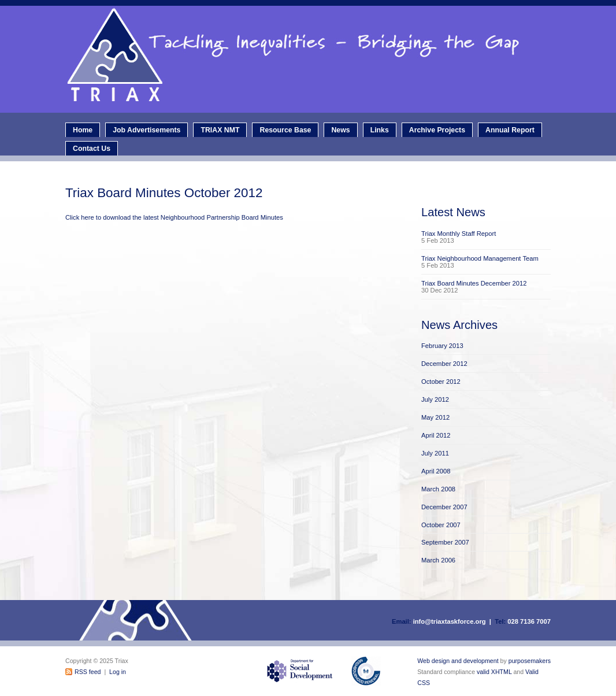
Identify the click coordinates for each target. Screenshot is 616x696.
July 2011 (435, 453)
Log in (118, 672)
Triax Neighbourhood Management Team (480, 258)
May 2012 (435, 417)
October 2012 (441, 382)
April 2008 (436, 471)
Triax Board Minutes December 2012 (474, 283)
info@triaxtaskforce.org (450, 621)
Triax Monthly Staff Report (459, 234)
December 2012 (444, 364)
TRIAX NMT (220, 130)
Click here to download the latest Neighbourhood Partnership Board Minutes (174, 217)
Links (380, 130)
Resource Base (285, 130)
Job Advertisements (146, 130)
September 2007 (445, 542)
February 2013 (442, 346)
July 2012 (435, 399)
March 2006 (438, 560)
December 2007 (444, 507)
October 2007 (441, 525)
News (340, 130)
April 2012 (436, 435)
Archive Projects (437, 130)
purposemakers (530, 661)
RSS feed (88, 672)
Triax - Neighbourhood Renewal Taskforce (311, 59)
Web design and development (458, 661)
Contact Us (92, 149)
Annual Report (510, 130)
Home (83, 130)
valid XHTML (494, 672)
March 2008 (438, 489)
